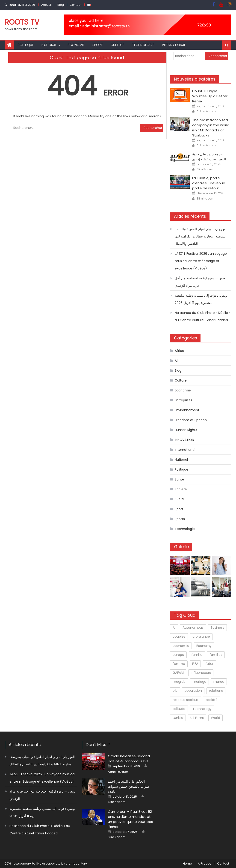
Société (181, 489)
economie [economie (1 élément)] (181, 646)
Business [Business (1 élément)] (217, 628)
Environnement (187, 410)
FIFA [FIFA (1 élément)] (195, 664)
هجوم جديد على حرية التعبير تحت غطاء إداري (209, 157)
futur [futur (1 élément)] (209, 664)
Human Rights (186, 430)
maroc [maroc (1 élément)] (219, 682)
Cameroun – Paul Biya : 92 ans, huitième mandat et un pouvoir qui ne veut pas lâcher (130, 819)
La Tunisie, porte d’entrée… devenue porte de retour (209, 183)
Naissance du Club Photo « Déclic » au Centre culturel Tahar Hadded (202, 316)
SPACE (180, 499)
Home (187, 864)
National (49, 45)
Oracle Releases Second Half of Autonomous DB (129, 759)
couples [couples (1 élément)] (179, 637)
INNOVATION (184, 440)
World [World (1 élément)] (215, 718)
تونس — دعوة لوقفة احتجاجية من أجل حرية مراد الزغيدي (201, 282)
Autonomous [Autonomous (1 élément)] (193, 628)
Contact (75, 5)
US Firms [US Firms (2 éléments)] (197, 718)
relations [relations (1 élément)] (216, 691)
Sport (98, 45)
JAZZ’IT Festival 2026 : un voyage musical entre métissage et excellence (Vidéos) (201, 261)
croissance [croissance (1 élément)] (201, 637)
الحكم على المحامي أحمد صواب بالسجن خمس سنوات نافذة (129, 786)
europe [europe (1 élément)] (178, 655)
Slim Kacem (205, 169)
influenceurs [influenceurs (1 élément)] (201, 673)
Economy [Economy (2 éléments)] (204, 646)
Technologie (143, 45)
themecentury (76, 864)
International (174, 45)
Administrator (207, 111)
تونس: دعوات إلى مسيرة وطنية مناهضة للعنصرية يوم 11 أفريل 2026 (201, 299)
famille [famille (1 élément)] (197, 655)
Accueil (46, 5)
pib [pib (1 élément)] (175, 691)
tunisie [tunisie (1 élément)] (178, 718)
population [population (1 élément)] (193, 691)
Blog (61, 5)
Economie (76, 45)
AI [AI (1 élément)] (174, 628)
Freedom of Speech (191, 420)
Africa (179, 351)
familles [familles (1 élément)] (216, 655)
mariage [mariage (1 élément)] (199, 682)
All (176, 361)
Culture (117, 45)
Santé (179, 479)
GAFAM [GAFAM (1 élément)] (178, 673)
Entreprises (183, 400)
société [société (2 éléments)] (212, 700)
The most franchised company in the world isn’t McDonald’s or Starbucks (211, 128)
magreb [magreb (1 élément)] (179, 682)
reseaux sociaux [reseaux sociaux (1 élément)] (186, 700)
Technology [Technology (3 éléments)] (202, 709)
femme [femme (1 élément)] (179, 664)
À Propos (205, 864)
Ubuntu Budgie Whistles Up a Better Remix (210, 96)
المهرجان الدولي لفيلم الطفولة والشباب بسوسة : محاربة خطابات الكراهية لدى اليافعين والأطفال (201, 236)
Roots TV (22, 22)
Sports (180, 519)
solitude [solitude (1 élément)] (179, 709)
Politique (26, 45)
